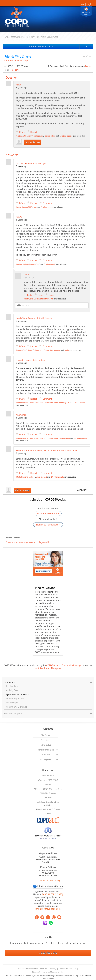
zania (35, 207)
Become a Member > (48, 513)
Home (6, 37)
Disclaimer (43, 969)
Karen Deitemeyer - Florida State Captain (44, 350)
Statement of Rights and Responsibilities (48, 972)
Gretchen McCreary (24, 136)
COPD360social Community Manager (64, 665)
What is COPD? (48, 776)
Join (83, 4)
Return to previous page (16, 61)
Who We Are (46, 735)
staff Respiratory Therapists (48, 668)
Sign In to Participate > (48, 525)
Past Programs (46, 760)
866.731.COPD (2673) (52, 894)
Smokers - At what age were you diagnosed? (28, 542)
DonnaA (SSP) (27, 207)
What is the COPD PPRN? (48, 780)
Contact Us (48, 798)
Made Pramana (22, 403)
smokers (15, 70)
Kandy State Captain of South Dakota (38, 299)
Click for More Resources (41, 46)
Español (48, 814)
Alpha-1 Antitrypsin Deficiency (48, 809)
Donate (86, 12)
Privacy (53, 969)
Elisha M (32, 477)
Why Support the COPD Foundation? (48, 789)
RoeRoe (19, 264)
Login (89, 4)
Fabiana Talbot (50, 136)
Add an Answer (33, 142)
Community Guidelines (67, 969)
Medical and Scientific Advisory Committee (48, 803)
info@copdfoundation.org (48, 909)
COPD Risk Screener (48, 793)
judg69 (26, 264)
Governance (46, 755)
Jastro (88, 66)
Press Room (45, 740)
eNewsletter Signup (48, 953)
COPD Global (46, 745)
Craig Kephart (41, 477)
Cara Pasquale (38, 136)
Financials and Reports (45, 750)
